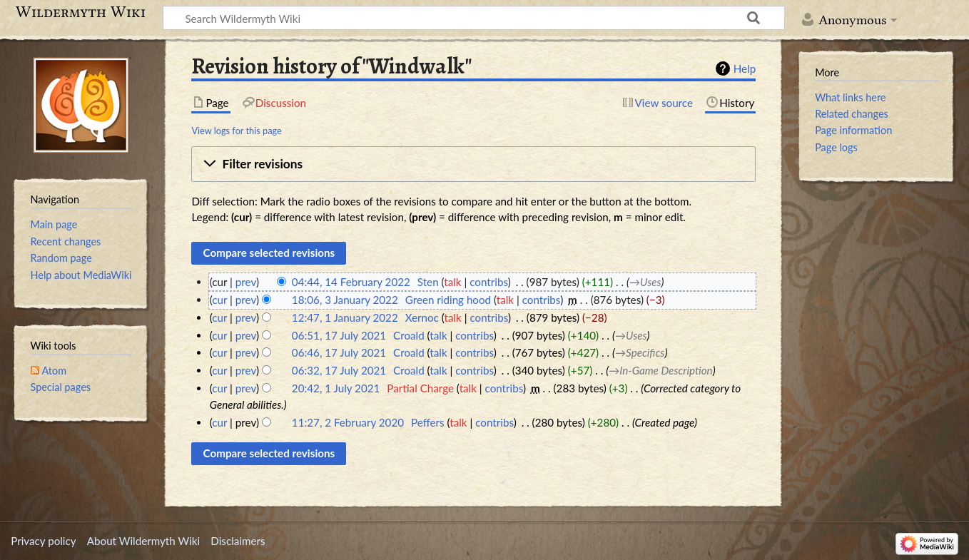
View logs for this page (236, 131)
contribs (488, 282)
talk (452, 282)
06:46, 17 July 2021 (339, 352)
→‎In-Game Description (661, 370)
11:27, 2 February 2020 (348, 422)
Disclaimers (238, 541)
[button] (473, 164)
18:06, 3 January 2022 (345, 300)
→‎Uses (645, 282)
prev (246, 282)
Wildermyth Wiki (81, 12)
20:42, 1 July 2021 (336, 388)
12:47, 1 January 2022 (345, 317)
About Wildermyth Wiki (143, 541)
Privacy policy (43, 541)
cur (219, 300)
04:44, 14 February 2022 (351, 282)
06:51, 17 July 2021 (339, 335)
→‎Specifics (640, 352)
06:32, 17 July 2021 (339, 370)
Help (745, 68)
